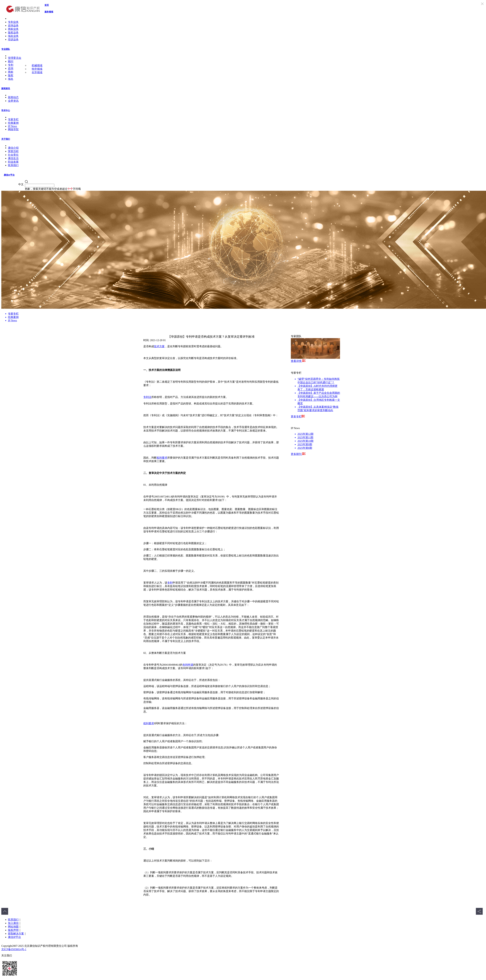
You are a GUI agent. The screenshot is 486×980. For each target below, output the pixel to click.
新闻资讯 (6, 88)
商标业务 (13, 29)
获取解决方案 (16, 934)
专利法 (147, 397)
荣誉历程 (13, 151)
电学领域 (37, 69)
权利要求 (162, 458)
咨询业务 (13, 26)
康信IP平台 (9, 175)
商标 (11, 72)
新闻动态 (13, 97)
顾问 (11, 61)
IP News (12, 126)
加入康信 (13, 923)
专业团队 (6, 49)
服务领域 (49, 12)
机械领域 (37, 65)
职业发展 (13, 162)
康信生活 (13, 158)
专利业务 (13, 22)
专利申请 (188, 665)
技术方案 (159, 346)
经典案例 (13, 123)
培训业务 (13, 39)
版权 (11, 75)
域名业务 (13, 36)
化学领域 (37, 72)
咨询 (11, 68)
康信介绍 (13, 148)
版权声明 (13, 930)
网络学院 (13, 129)
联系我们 (13, 165)
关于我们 (6, 139)
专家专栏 (13, 119)
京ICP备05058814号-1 (14, 949)
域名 (11, 79)
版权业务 (13, 32)
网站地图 (13, 927)
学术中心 (6, 110)
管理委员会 (15, 58)
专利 (11, 65)
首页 (47, 5)
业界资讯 (13, 101)
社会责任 (13, 155)
